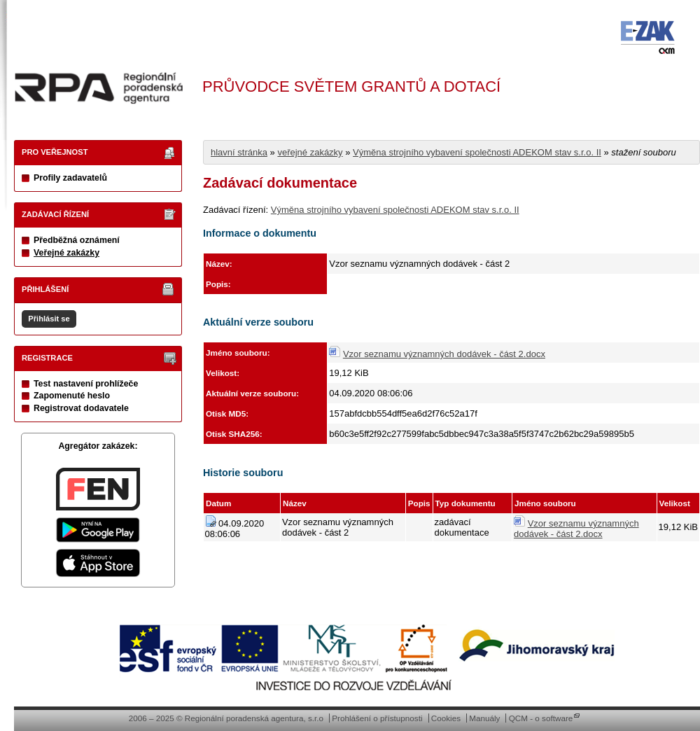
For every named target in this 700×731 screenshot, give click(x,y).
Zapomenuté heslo (72, 396)
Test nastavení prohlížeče (86, 384)
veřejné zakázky (310, 152)
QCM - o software (541, 718)
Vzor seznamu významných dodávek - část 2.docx (444, 354)
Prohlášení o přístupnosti (377, 718)
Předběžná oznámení (77, 240)
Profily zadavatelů (70, 178)
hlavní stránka (239, 152)
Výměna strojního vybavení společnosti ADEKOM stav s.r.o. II (477, 152)
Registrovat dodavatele (81, 408)
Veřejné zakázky (66, 253)
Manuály (484, 718)
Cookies (446, 718)
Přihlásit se (49, 319)
